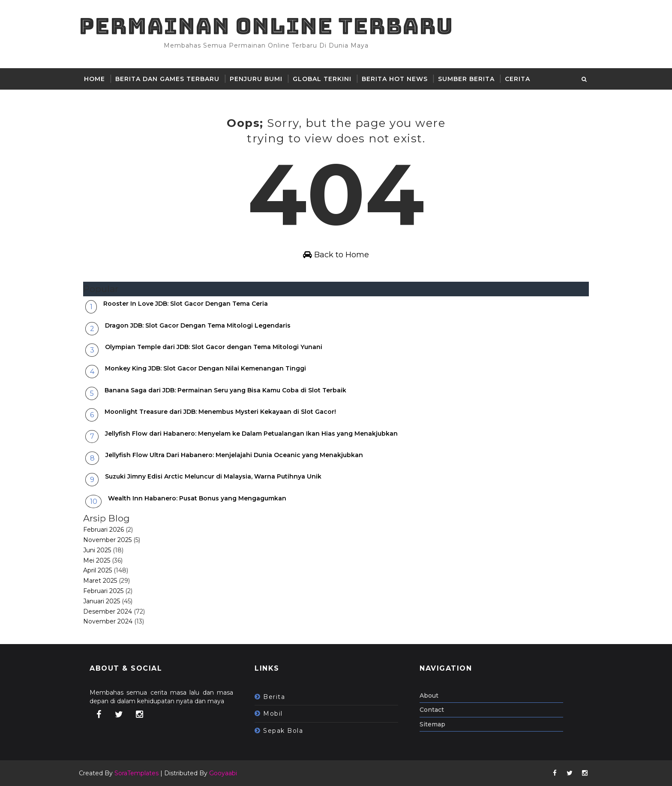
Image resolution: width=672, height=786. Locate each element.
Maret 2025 (100, 581)
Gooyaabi (223, 773)
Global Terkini (322, 79)
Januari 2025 (102, 601)
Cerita (517, 79)
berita (274, 697)
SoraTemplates (136, 773)
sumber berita (466, 79)
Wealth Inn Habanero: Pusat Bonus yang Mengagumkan (197, 498)
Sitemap (432, 724)
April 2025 (97, 570)
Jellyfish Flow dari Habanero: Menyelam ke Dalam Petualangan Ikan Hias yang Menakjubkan (251, 434)
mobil (273, 714)
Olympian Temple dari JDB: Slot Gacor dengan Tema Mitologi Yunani (214, 347)
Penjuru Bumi (256, 79)
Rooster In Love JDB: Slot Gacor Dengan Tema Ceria (186, 304)
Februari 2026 (103, 530)
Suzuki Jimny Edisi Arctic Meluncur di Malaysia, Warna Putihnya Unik (213, 476)
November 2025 (107, 540)
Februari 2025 (103, 591)
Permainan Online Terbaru (266, 26)
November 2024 (108, 621)
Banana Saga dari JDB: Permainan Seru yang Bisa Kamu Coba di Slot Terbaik (225, 390)
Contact (432, 710)
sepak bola (283, 731)
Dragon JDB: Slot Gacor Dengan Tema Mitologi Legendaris (198, 325)
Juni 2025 (97, 550)
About (429, 696)
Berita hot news (395, 79)
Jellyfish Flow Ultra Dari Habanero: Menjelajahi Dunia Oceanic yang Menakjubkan (234, 455)
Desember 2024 (108, 611)
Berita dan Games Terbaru (167, 79)
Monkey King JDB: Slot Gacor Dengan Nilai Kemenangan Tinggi (205, 368)
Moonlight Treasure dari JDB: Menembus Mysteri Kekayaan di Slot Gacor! (220, 412)
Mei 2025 (97, 560)
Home (94, 79)
